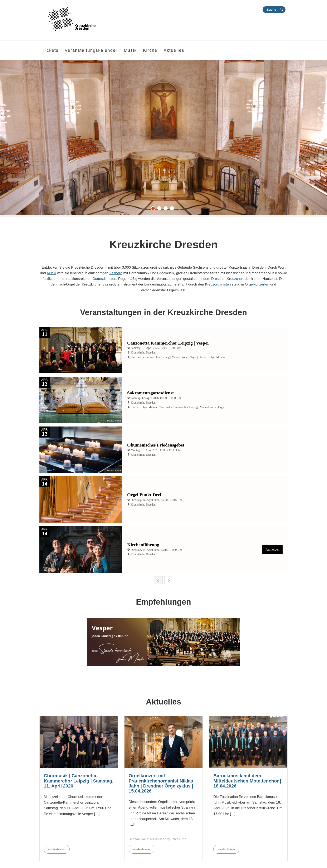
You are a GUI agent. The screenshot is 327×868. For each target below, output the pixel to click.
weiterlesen (57, 790)
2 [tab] (160, 209)
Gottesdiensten (104, 279)
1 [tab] (154, 209)
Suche (271, 9)
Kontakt (246, 858)
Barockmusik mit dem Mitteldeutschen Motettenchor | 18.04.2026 (247, 721)
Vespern (116, 273)
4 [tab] (173, 209)
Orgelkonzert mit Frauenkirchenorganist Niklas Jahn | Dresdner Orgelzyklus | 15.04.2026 (161, 724)
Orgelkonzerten (257, 284)
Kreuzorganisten (218, 284)
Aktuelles (174, 50)
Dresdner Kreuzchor (227, 279)
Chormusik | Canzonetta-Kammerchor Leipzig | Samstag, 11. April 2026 (79, 721)
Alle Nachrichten (190, 826)
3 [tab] (167, 209)
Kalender (274, 858)
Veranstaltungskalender (91, 50)
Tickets (51, 50)
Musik (52, 273)
